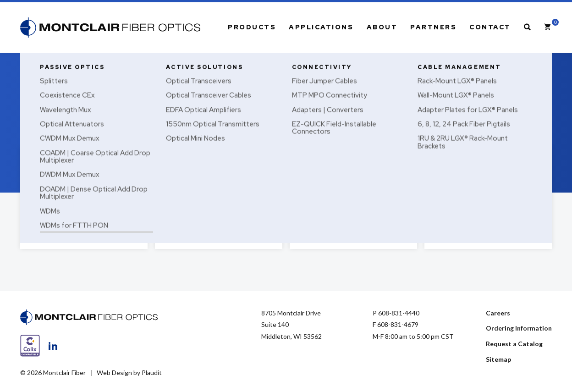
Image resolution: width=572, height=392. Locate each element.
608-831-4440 (399, 313)
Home (28, 63)
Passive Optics (58, 63)
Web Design (114, 373)
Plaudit (152, 373)
